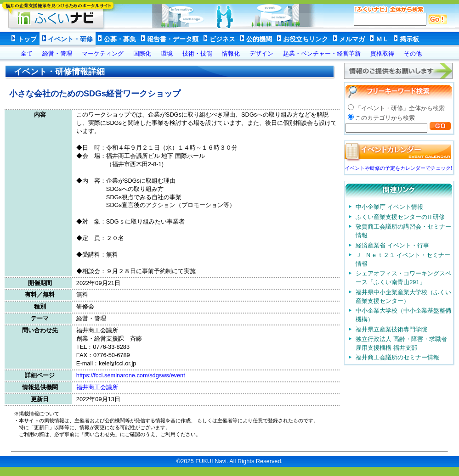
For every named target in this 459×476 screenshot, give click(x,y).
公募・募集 (120, 39)
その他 (413, 53)
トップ (27, 39)
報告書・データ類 (173, 39)
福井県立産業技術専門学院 (391, 329)
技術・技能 (197, 53)
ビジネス (222, 39)
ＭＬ (382, 39)
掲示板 (409, 39)
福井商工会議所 (97, 387)
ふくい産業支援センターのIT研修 (400, 217)
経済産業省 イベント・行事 (392, 245)
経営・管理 (57, 53)
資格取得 (382, 53)
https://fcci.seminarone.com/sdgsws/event (131, 375)
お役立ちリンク (306, 39)
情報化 (231, 53)
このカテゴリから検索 (385, 118)
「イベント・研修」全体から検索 (400, 108)
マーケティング (103, 53)
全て (27, 53)
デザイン (261, 53)
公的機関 (259, 39)
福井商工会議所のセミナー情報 (397, 357)
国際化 (142, 53)
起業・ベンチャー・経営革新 (322, 53)
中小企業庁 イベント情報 (389, 207)
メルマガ (352, 39)
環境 (167, 53)
